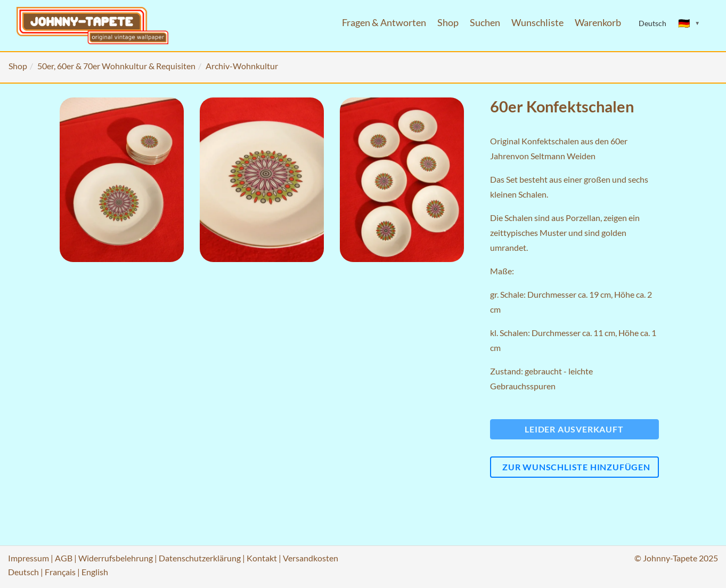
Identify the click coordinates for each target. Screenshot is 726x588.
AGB (64, 558)
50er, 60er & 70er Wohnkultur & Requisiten (116, 66)
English (95, 572)
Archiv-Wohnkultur (242, 66)
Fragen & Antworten (384, 23)
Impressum (28, 558)
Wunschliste (537, 23)
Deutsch (23, 572)
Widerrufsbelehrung (116, 558)
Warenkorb (598, 23)
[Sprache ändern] (689, 23)
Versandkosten (311, 558)
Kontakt (262, 558)
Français (60, 572)
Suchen (485, 23)
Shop (448, 23)
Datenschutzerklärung (200, 558)
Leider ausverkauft (574, 429)
